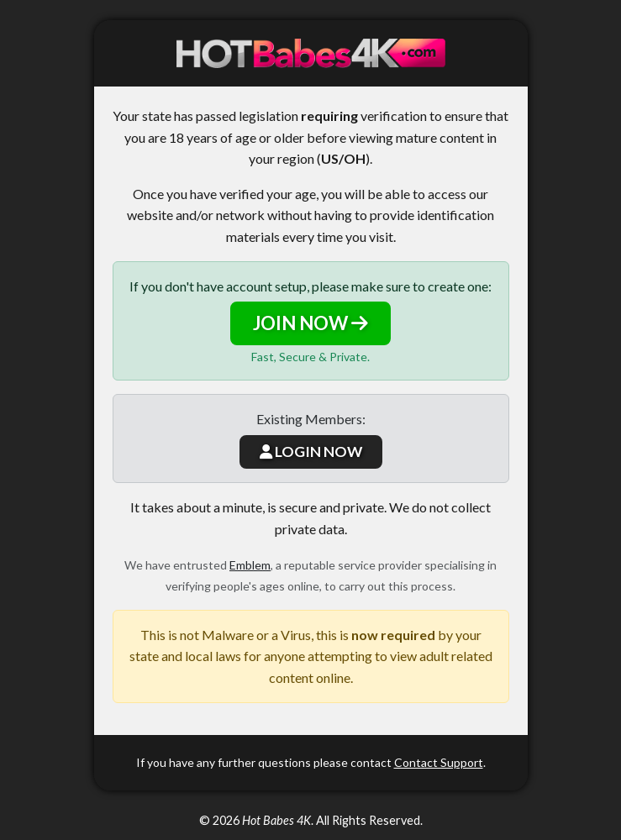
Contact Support (439, 762)
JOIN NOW (310, 323)
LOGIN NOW (311, 451)
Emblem (250, 565)
